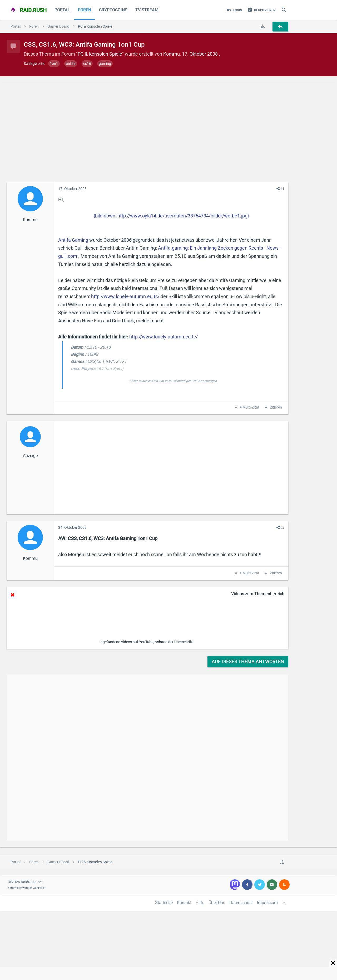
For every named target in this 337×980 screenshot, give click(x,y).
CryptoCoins (113, 10)
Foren (85, 10)
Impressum (267, 903)
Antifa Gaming (73, 240)
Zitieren (276, 407)
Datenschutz (241, 903)
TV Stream (147, 10)
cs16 (87, 64)
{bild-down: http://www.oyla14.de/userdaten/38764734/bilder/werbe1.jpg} (171, 216)
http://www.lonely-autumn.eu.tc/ (125, 296)
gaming (105, 64)
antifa (71, 64)
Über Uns (217, 903)
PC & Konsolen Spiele (100, 54)
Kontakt (184, 903)
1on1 (54, 64)
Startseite (164, 903)
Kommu (172, 54)
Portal (62, 10)
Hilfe (200, 903)
